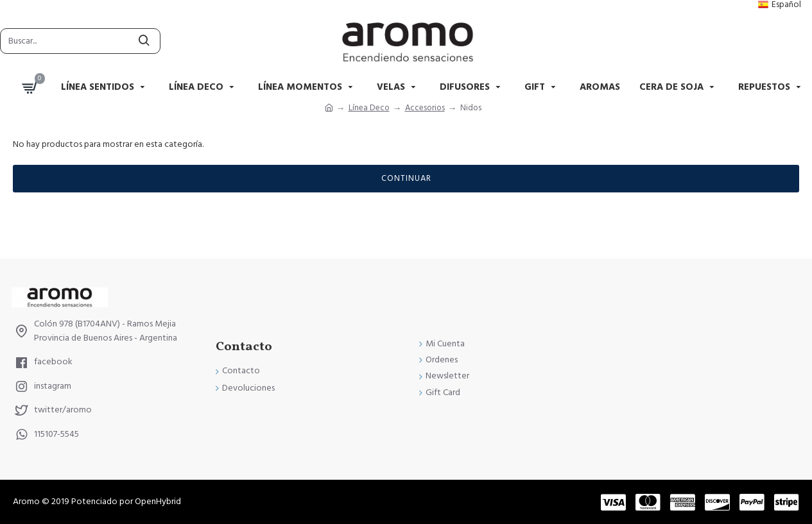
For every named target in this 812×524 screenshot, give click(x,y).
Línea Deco (369, 108)
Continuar (406, 178)
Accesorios (425, 108)
